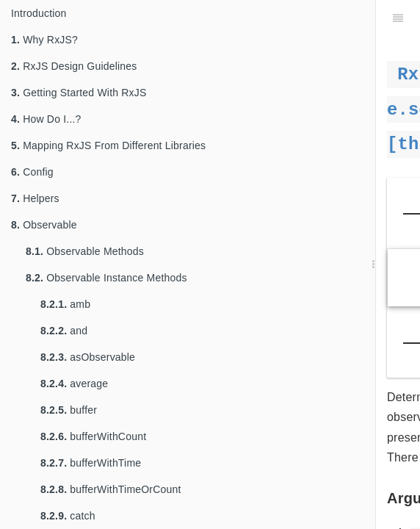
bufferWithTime (91, 463)
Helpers (35, 198)
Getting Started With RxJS (79, 93)
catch (68, 516)
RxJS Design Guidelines (74, 66)
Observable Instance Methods (106, 278)
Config (32, 172)
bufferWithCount (93, 436)
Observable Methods (85, 251)
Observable (44, 225)
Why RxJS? (44, 40)
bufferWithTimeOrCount (111, 489)
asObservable (88, 357)
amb (65, 304)
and (64, 331)
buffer (69, 410)
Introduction (39, 13)
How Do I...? (46, 119)
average (74, 384)
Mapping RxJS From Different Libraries (108, 145)
